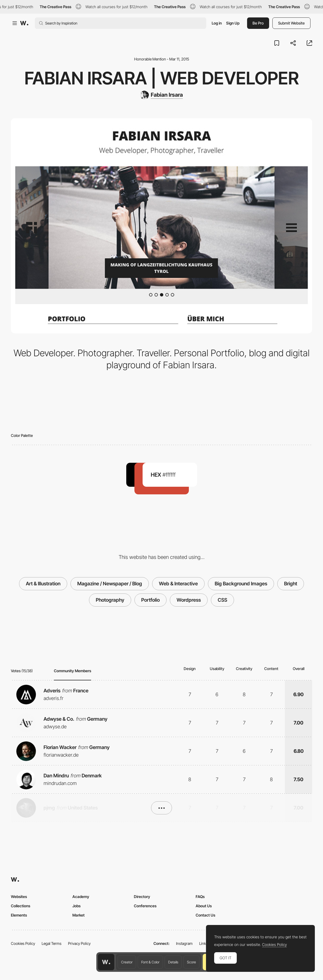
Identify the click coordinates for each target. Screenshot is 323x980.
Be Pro (258, 23)
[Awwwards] (24, 23)
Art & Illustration (43, 584)
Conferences (145, 906)
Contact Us (205, 915)
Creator (127, 962)
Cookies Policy (23, 943)
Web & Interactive (178, 584)
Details (173, 962)
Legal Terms (52, 943)
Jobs (76, 906)
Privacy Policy (79, 943)
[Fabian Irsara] (161, 95)
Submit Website (291, 23)
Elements (19, 915)
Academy (81, 897)
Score (191, 962)
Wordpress (189, 600)
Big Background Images (241, 584)
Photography (110, 600)
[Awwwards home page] (106, 962)
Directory (142, 897)
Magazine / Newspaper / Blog (110, 584)
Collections (21, 906)
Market (79, 915)
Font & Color (150, 962)
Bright (291, 584)
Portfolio (150, 600)
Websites (19, 897)
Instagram (184, 943)
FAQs (200, 897)
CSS (222, 600)
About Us (204, 906)
